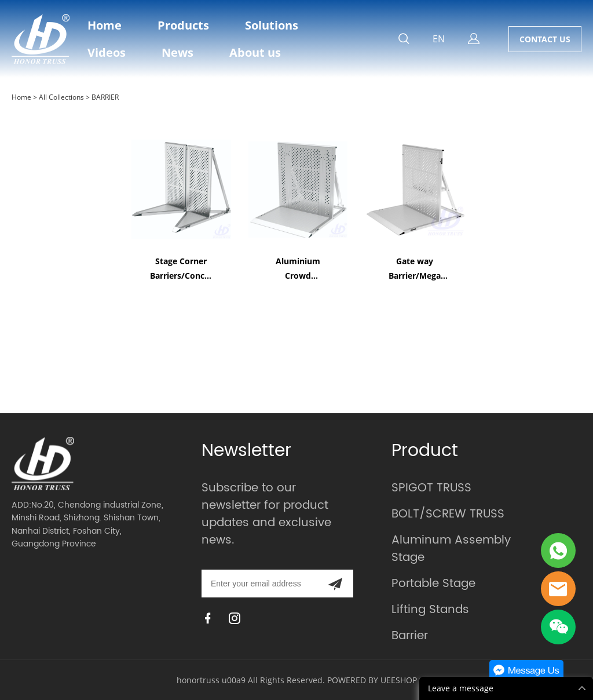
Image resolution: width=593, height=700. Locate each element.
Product (425, 451)
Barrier (410, 636)
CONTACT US (545, 39)
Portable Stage (433, 584)
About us (255, 52)
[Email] (259, 584)
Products (183, 25)
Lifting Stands (430, 610)
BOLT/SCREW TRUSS (448, 514)
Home (105, 25)
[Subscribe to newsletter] (335, 584)
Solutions (272, 25)
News (177, 52)
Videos (107, 52)
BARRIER (105, 97)
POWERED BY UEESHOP (372, 680)
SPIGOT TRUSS (431, 488)
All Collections (61, 97)
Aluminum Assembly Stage (451, 549)
